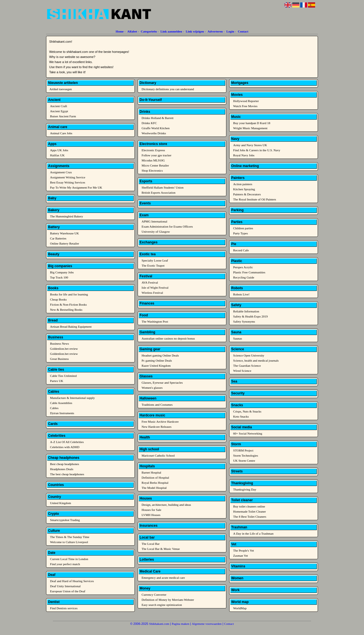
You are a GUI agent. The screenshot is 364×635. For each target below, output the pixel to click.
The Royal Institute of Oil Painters (255, 199)
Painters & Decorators (247, 194)
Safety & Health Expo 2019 (250, 316)
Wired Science (242, 371)
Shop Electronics (152, 170)
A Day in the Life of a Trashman (253, 534)
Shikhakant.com (159, 624)
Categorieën (149, 31)
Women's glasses (152, 388)
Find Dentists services (64, 608)
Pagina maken (181, 624)
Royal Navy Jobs (244, 155)
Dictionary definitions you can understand (168, 89)
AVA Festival (150, 282)
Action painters (243, 184)
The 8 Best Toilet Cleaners (250, 517)
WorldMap (240, 608)
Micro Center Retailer (155, 165)
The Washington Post (155, 321)
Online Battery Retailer (65, 243)
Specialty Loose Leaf (155, 260)
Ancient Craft (58, 106)
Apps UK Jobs (59, 150)
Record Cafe (241, 250)
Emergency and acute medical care (163, 578)
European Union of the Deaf (68, 591)
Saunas (238, 338)
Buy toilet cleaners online (249, 506)
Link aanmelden (171, 31)
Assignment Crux (61, 172)
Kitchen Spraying (244, 189)
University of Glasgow (156, 232)
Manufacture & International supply (72, 398)
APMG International (154, 221)
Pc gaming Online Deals (157, 360)
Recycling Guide (244, 277)
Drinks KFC (149, 123)
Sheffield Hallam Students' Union (162, 187)
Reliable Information (246, 311)
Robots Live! (241, 294)
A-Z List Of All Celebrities (67, 442)
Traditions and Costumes (157, 405)
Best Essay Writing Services (68, 182)
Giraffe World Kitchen (156, 128)
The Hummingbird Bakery (67, 216)
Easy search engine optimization (162, 605)
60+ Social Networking (248, 433)
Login (230, 31)
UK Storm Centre (244, 461)
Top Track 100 (59, 277)
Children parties (243, 228)
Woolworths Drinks (154, 133)
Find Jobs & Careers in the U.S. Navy (257, 150)
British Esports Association (159, 193)
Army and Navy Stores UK (250, 145)
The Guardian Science (247, 366)
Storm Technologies (246, 455)
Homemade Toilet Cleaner (250, 511)
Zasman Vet (240, 556)
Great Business (59, 359)
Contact (243, 31)
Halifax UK (57, 155)
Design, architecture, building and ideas (166, 505)
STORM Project (243, 450)
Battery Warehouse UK (64, 233)
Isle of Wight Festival (155, 288)
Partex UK (57, 381)
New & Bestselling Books (66, 310)
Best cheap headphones (65, 464)
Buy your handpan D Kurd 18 (252, 123)
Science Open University (249, 355)
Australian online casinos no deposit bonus (168, 338)
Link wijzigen (195, 31)
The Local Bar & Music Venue (161, 549)
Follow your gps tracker (156, 155)
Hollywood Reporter (246, 101)
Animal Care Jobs (61, 133)
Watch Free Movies (245, 106)
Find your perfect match (65, 564)
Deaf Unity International (65, 586)
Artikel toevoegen (61, 89)
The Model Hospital (154, 488)
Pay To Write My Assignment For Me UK (76, 187)
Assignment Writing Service (68, 177)
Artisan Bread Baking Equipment (71, 327)
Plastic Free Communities (249, 272)
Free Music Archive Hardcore (160, 422)
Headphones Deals (62, 469)
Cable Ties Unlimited (63, 376)
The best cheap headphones (67, 474)
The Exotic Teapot (153, 265)
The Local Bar (151, 544)
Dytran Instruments (62, 413)
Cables (54, 408)
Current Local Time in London (69, 559)
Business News (59, 344)
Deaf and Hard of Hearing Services (72, 581)
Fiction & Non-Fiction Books (68, 304)
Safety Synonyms (244, 321)
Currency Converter (154, 595)
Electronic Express (153, 150)
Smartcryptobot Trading (65, 520)
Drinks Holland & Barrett (158, 118)
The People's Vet (243, 550)
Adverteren (215, 31)
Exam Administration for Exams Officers (167, 226)
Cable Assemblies (61, 403)
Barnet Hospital (151, 472)
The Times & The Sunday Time (70, 537)
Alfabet (132, 31)
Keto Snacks (241, 416)
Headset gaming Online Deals (160, 355)
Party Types (240, 233)
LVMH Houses (151, 515)
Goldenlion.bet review (64, 349)
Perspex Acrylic (243, 267)
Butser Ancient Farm (63, 116)
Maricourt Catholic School (158, 455)
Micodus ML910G (153, 160)
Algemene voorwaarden (207, 624)
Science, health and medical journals (256, 360)
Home (120, 31)
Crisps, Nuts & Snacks (247, 411)
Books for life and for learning (69, 294)
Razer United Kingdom (156, 366)
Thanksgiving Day (245, 489)
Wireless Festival (152, 293)
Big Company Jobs (62, 272)
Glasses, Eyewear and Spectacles (162, 383)
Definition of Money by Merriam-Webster (168, 600)
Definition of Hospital (155, 478)
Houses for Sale (151, 510)
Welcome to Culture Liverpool (69, 542)
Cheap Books (58, 299)
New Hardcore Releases (157, 427)
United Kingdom (60, 503)
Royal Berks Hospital (155, 483)
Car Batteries (58, 238)
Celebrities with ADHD (65, 447)
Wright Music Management (250, 128)
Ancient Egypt (59, 111)
